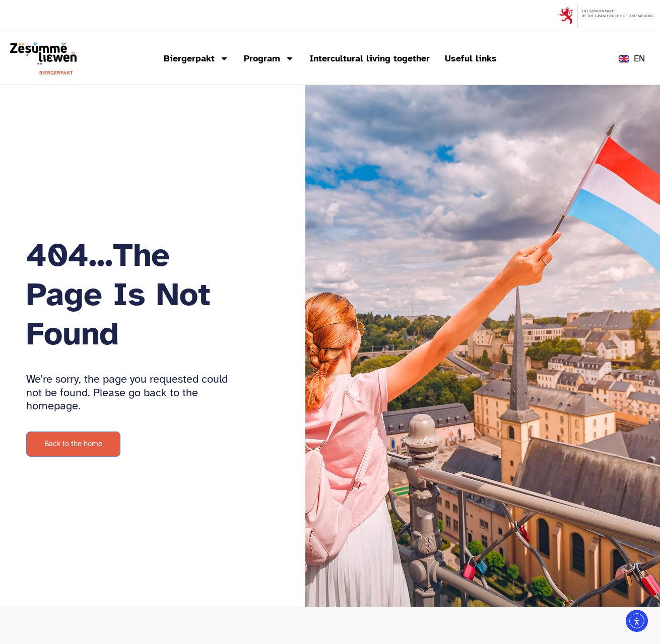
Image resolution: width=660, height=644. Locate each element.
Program (269, 58)
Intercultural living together (370, 58)
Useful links (471, 58)
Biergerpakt (196, 58)
